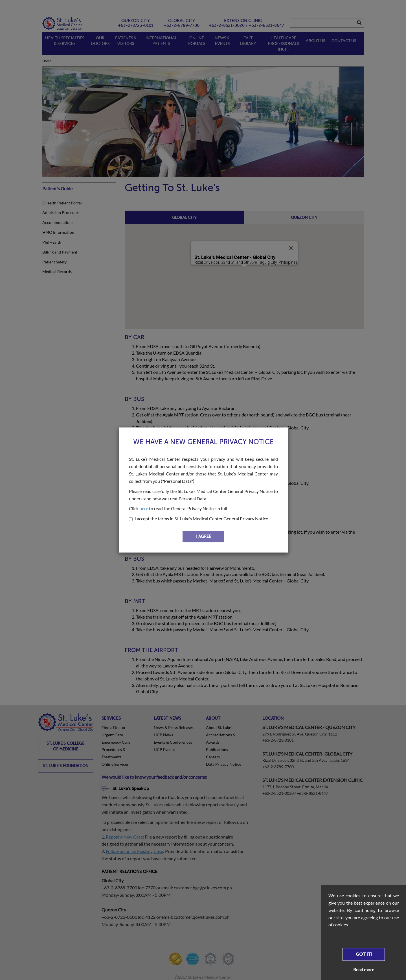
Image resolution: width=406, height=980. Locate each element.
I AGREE (204, 537)
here (144, 508)
